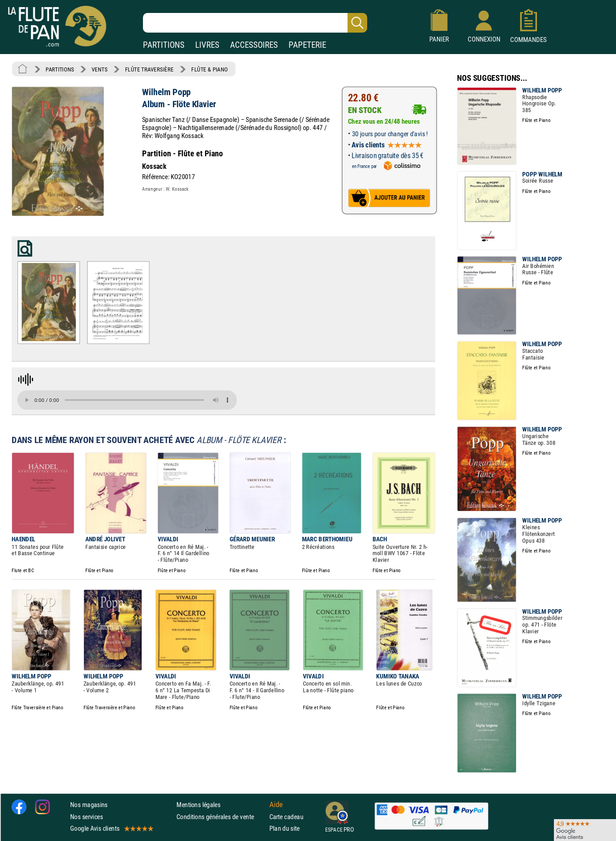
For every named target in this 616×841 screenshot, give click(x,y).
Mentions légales (198, 805)
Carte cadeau (286, 817)
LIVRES (207, 45)
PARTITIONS (164, 45)
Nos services (86, 817)
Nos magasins (89, 805)
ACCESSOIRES (254, 45)
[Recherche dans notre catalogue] (255, 23)
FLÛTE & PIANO (210, 69)
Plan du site (285, 828)
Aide (276, 805)
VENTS (99, 69)
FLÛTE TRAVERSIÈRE (149, 69)
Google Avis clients (111, 828)
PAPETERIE (307, 45)
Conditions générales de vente (221, 817)
